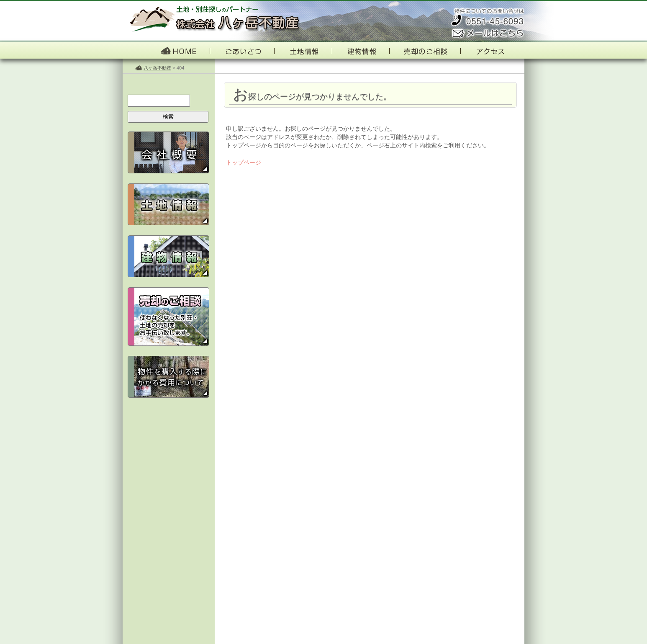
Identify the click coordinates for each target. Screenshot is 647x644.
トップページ (244, 162)
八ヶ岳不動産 (157, 68)
